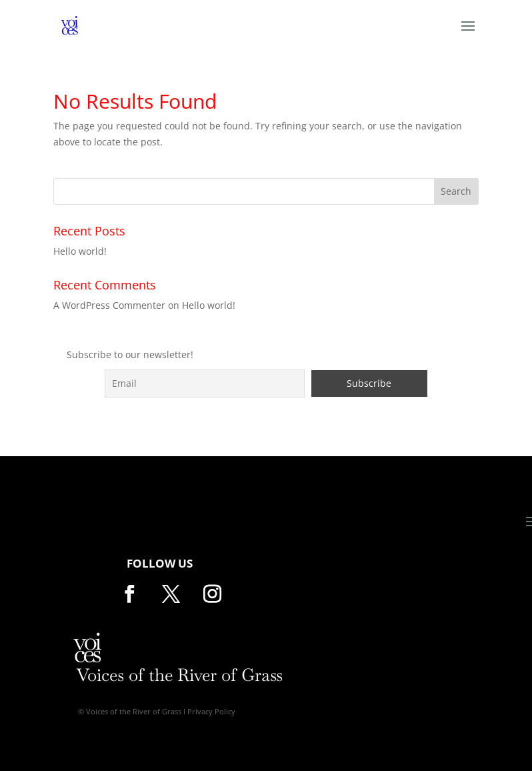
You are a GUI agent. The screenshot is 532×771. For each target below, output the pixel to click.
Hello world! (80, 251)
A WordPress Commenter (109, 305)
